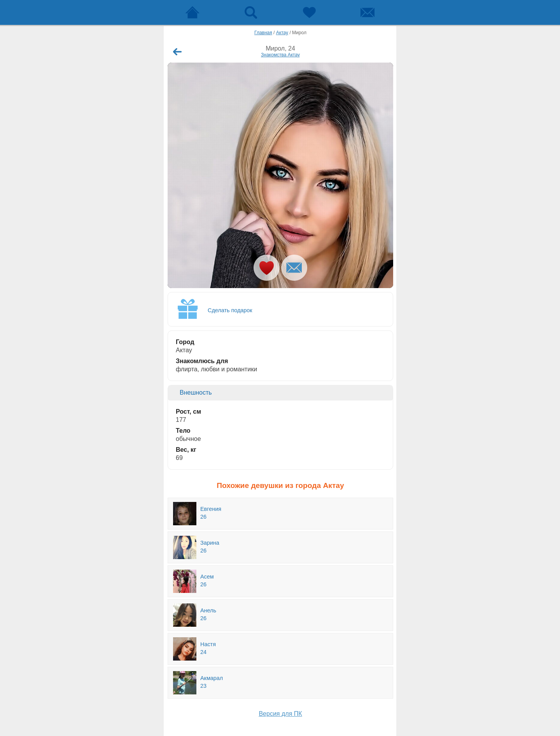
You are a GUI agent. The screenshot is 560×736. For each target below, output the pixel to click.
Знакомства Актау (280, 55)
